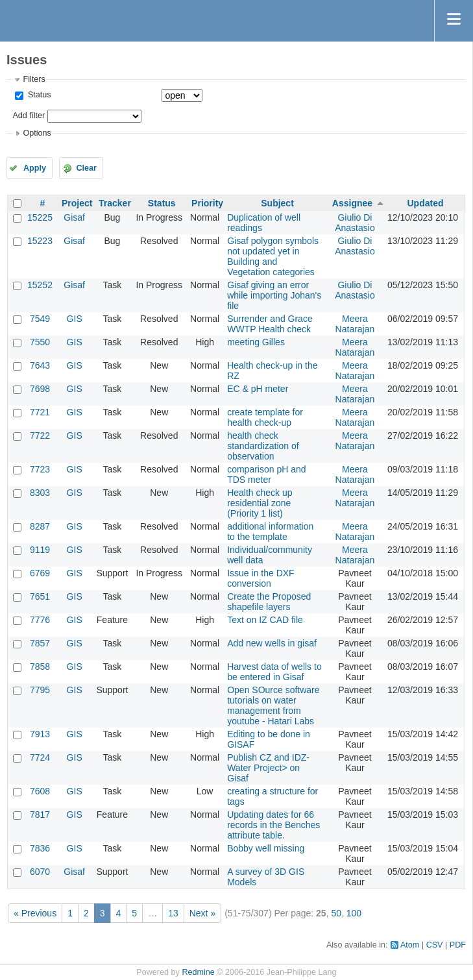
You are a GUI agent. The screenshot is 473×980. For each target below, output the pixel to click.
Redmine (198, 972)
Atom (410, 945)
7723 (40, 469)
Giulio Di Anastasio (355, 223)
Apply (35, 168)
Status (38, 95)
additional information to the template (270, 532)
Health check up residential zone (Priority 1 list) (260, 503)
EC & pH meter (258, 389)
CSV (435, 945)
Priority (207, 203)
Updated (425, 203)
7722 (40, 435)
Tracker (115, 203)
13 (173, 913)
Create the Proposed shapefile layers (269, 602)
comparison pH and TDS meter (266, 474)
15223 (40, 241)
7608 (40, 791)
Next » (202, 913)
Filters (34, 79)
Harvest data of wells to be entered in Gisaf (274, 672)
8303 (40, 493)
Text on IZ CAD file (265, 620)
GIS (75, 319)
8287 (40, 526)
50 (336, 913)
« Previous (35, 913)
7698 (40, 389)
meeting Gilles (256, 342)
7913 (40, 734)
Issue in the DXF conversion (261, 578)
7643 (40, 365)
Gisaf (74, 217)
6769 (40, 573)
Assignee (352, 203)
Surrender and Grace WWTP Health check (270, 324)
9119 (40, 550)
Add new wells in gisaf (272, 643)
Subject (277, 203)
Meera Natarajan (355, 324)
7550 (40, 342)
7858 (40, 667)
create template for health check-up (265, 417)
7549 (40, 319)
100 (354, 913)
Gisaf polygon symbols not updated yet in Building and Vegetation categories (273, 256)
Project (77, 203)
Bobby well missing (266, 848)
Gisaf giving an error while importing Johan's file (274, 295)
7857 (40, 643)
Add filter (29, 116)
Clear (86, 168)
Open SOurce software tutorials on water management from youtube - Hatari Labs (273, 705)
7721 (40, 412)
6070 (40, 872)
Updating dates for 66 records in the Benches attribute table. (273, 825)
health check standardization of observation (263, 446)
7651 (40, 596)
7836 (40, 848)
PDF (458, 945)
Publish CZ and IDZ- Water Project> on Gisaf (268, 768)
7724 (40, 757)
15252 (40, 285)
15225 (40, 217)
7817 (40, 815)
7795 (40, 690)
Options (37, 133)
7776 (40, 620)
